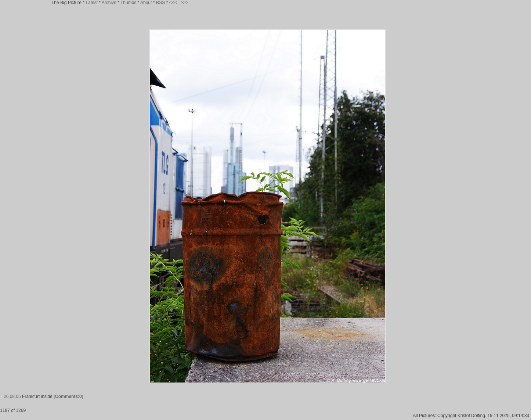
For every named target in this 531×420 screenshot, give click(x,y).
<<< (173, 3)
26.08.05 (12, 396)
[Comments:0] (68, 396)
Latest (92, 3)
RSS (161, 3)
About (146, 3)
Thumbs (128, 3)
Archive (109, 3)
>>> (185, 3)
